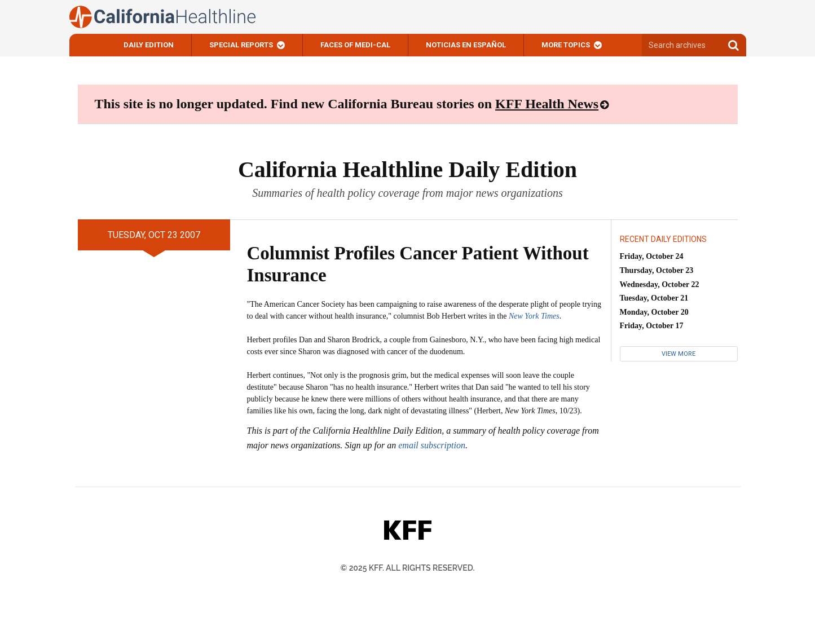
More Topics (566, 45)
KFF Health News (547, 104)
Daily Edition (149, 45)
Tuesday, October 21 (654, 298)
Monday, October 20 (654, 312)
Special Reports (241, 45)
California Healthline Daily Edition (407, 169)
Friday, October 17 (652, 326)
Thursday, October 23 (657, 270)
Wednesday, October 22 (660, 284)
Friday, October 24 (652, 256)
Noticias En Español (466, 45)
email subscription (432, 445)
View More (679, 354)
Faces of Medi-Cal (355, 45)
